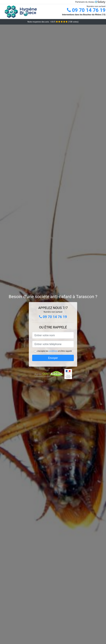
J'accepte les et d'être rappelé (54, 351)
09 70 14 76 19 (86, 10)
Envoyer (53, 358)
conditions (53, 351)
